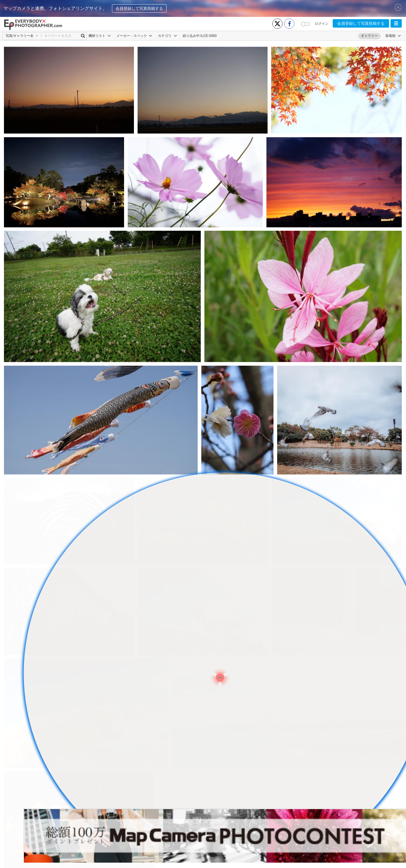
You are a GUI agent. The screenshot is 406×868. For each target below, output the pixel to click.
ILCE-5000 (208, 36)
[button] (396, 23)
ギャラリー (369, 36)
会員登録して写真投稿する (139, 8)
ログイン (322, 24)
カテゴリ (167, 36)
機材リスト (100, 36)
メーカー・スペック (134, 36)
